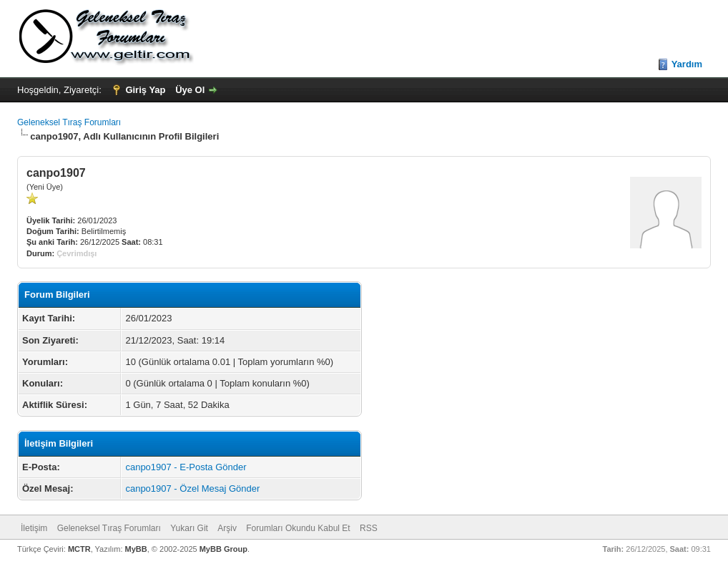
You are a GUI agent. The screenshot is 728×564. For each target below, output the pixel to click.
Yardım (687, 64)
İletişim (34, 528)
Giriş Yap (145, 90)
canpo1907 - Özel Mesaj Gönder (192, 488)
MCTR (79, 549)
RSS (369, 528)
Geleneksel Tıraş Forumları (69, 122)
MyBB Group (223, 549)
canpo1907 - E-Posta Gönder (186, 467)
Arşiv (227, 528)
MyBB (136, 549)
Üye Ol (190, 90)
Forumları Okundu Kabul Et (298, 528)
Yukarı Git (189, 528)
